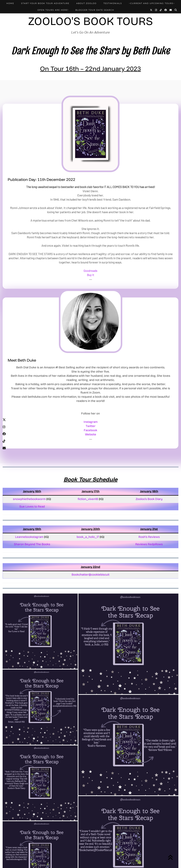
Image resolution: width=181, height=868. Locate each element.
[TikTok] (161, 10)
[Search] (176, 10)
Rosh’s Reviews (149, 537)
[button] (40, 631)
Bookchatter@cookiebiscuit (90, 575)
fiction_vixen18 (88, 499)
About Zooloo (86, 3)
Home (10, 3)
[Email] (171, 10)
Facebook (90, 430)
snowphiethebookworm (30, 499)
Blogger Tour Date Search (95, 10)
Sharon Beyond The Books (32, 544)
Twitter (91, 426)
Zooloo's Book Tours (91, 21)
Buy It (91, 275)
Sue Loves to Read (32, 507)
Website (91, 434)
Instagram (91, 422)
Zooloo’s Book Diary (149, 499)
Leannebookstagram (30, 537)
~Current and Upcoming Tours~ (152, 3)
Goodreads (90, 271)
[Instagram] (156, 10)
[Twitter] (151, 10)
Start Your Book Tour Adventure (45, 3)
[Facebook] (166, 10)
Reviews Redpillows (149, 544)
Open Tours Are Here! (53, 10)
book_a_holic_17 (88, 537)
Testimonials (113, 3)
